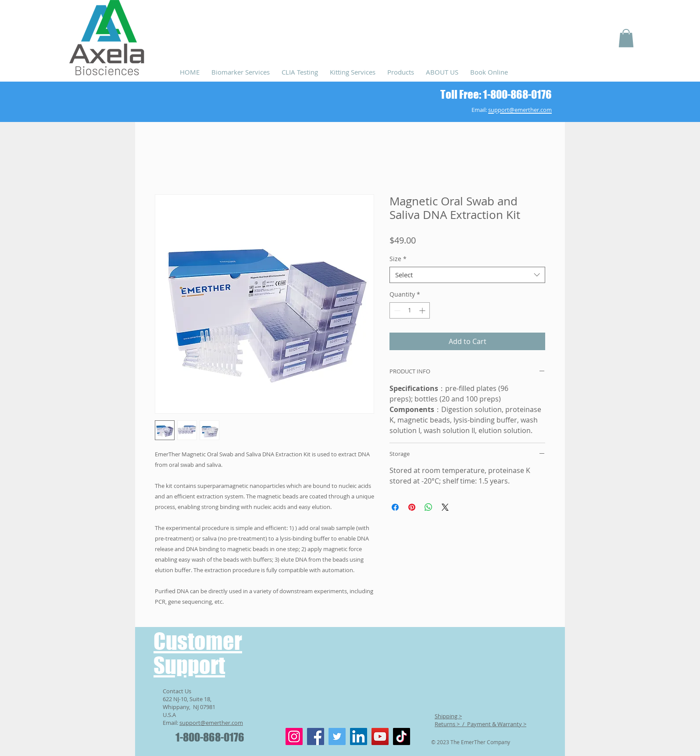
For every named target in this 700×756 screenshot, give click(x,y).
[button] (626, 38)
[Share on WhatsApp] (429, 507)
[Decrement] (396, 310)
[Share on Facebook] (395, 507)
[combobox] (467, 275)
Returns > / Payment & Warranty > (480, 724)
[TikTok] (402, 736)
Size (398, 259)
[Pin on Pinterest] (412, 507)
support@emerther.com (211, 723)
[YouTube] (380, 736)
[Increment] (423, 310)
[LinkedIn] (359, 736)
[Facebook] (316, 736)
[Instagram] (294, 736)
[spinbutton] (410, 310)
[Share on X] (445, 507)
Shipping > (448, 716)
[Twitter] (337, 736)
